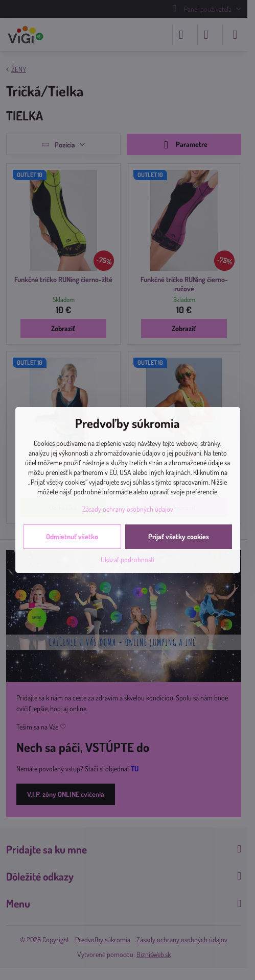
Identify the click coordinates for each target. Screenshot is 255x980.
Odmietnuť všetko (72, 536)
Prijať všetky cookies (179, 536)
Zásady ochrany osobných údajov (128, 509)
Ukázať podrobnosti (127, 559)
